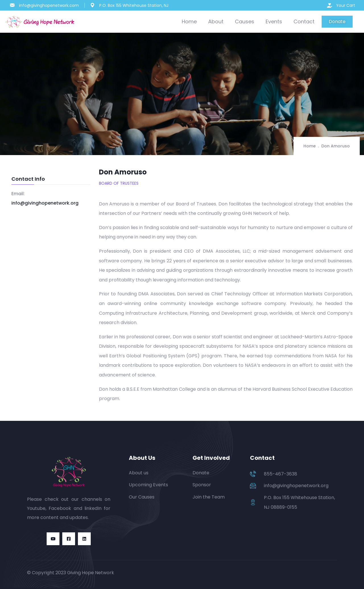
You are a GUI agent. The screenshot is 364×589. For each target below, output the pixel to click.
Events (274, 21)
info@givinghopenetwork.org (45, 203)
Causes (245, 21)
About (216, 21)
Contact (304, 21)
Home (189, 21)
